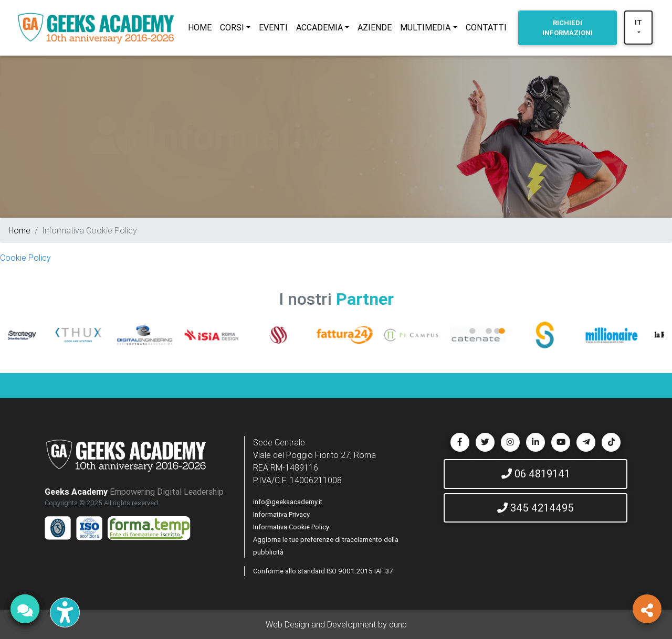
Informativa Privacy (281, 514)
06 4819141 (536, 473)
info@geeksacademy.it (288, 502)
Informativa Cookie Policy (291, 527)
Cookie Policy (25, 258)
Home (19, 230)
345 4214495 (535, 508)
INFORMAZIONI (568, 28)
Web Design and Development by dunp (336, 624)
